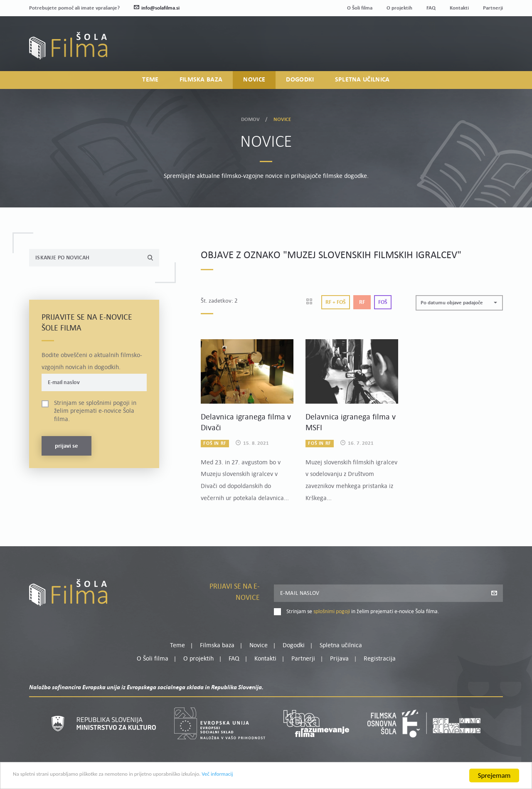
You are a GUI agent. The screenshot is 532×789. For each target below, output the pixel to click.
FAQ (431, 8)
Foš (383, 302)
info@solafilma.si (157, 8)
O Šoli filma (360, 8)
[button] (459, 303)
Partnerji (493, 8)
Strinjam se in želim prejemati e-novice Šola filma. (95, 411)
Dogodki (300, 81)
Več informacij (279, 778)
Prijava (451, 52)
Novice (254, 81)
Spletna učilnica (362, 81)
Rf (362, 302)
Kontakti (459, 8)
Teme (150, 81)
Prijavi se (66, 446)
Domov (251, 118)
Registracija (489, 52)
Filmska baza (201, 81)
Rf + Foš (336, 302)
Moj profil (460, 42)
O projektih (399, 8)
